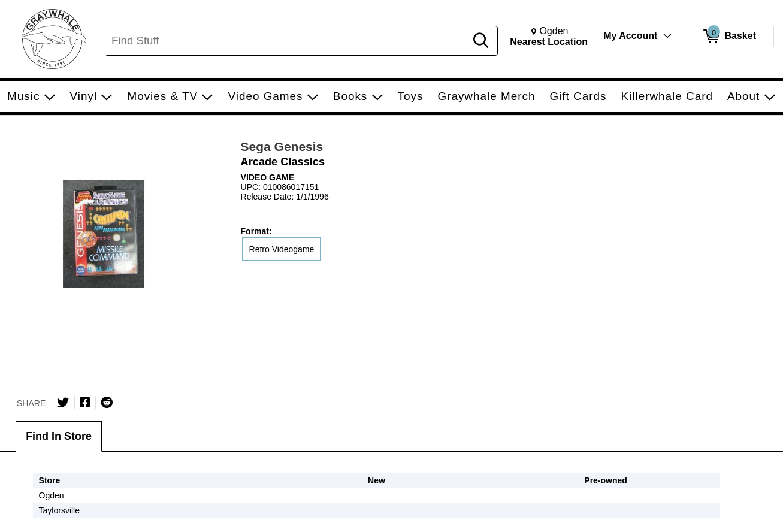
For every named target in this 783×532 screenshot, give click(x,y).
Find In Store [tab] (59, 436)
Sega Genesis (282, 146)
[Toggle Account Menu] (667, 36)
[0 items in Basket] (729, 37)
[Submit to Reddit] (107, 403)
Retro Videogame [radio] (282, 249)
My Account (630, 36)
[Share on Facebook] (85, 403)
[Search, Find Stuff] (287, 41)
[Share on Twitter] (63, 403)
